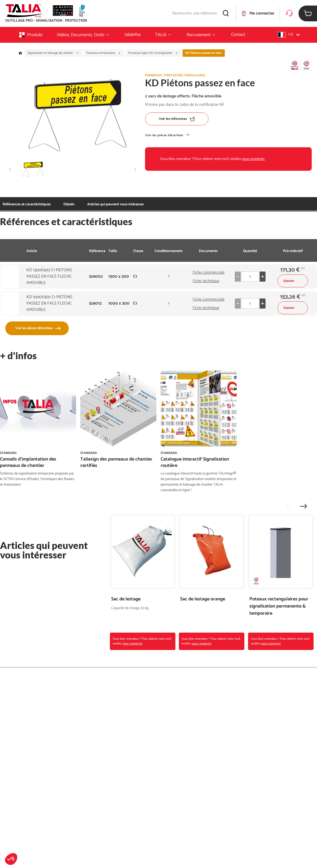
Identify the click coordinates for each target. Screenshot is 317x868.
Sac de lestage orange (203, 599)
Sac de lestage (126, 599)
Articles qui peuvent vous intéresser (92, 204)
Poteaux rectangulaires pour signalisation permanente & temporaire (279, 606)
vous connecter (253, 159)
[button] (11, 859)
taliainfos (133, 35)
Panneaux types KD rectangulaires (153, 53)
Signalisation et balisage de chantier (53, 53)
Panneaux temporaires (103, 53)
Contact (238, 35)
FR (289, 35)
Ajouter (293, 281)
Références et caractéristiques (27, 204)
